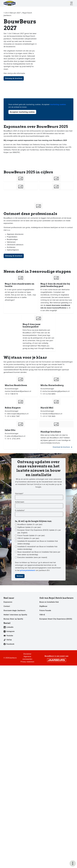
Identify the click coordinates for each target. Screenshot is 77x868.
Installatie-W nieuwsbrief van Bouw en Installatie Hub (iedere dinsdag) (38, 542)
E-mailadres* (20, 510)
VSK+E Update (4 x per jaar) (28, 538)
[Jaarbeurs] (57, 660)
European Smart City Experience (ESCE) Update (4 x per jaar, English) (39, 531)
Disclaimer (27, 654)
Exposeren (8, 602)
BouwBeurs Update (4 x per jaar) (30, 524)
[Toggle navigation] (71, 3)
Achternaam (20, 502)
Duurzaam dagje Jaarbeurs (14, 610)
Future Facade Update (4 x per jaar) (31, 536)
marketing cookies (58, 104)
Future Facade (45, 610)
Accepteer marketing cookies (22, 112)
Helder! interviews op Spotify (15, 615)
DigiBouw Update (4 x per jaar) (29, 527)
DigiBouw (43, 606)
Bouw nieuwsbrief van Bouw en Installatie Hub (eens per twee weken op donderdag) (39, 553)
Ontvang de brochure (14, 78)
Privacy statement (27, 662)
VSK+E (42, 615)
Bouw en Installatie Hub (49, 602)
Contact (7, 606)
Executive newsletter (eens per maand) (32, 557)
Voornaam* (19, 493)
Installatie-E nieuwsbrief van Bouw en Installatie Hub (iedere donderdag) (37, 548)
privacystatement (28, 570)
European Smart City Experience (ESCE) (56, 619)
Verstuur (20, 576)
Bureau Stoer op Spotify (13, 619)
